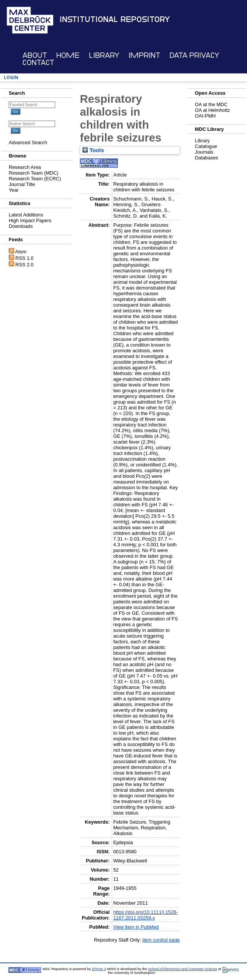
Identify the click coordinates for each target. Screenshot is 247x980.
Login (11, 77)
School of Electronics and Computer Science (182, 969)
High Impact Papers (30, 220)
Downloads (21, 226)
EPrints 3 (99, 969)
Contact (38, 63)
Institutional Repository (115, 19)
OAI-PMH (205, 116)
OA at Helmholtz (212, 110)
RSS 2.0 (25, 265)
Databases (207, 158)
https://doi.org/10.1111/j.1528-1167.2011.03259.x (146, 915)
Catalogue (206, 146)
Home (68, 55)
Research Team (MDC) (34, 173)
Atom (21, 252)
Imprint (144, 55)
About (35, 55)
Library (104, 55)
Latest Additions (26, 215)
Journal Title (22, 184)
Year (14, 190)
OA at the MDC (211, 104)
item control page (161, 940)
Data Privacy (194, 55)
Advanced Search (28, 142)
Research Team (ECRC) (35, 179)
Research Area (25, 167)
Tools (93, 150)
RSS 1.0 (25, 258)
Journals (204, 152)
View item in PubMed (136, 927)
